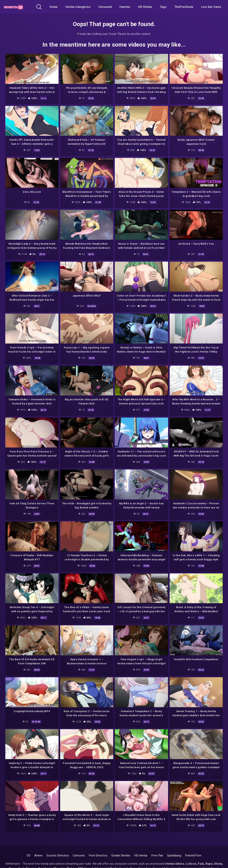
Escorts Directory (58, 855)
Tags (163, 7)
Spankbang (174, 855)
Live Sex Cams (211, 7)
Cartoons (79, 855)
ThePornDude (184, 7)
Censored (105, 7)
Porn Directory (98, 855)
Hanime (125, 7)
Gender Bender (121, 855)
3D (28, 855)
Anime (38, 855)
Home (54, 7)
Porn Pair (157, 855)
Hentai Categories (78, 7)
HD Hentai (145, 7)
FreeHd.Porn (193, 855)
